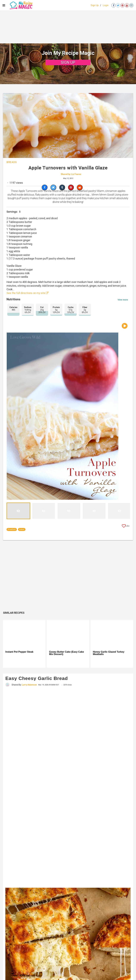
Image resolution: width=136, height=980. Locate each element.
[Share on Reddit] (80, 187)
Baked (22, 529)
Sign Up (95, 5)
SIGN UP (68, 62)
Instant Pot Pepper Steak (19, 652)
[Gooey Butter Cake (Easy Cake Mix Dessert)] (68, 634)
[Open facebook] (114, 5)
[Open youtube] (127, 5)
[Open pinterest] (122, 5)
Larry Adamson (29, 685)
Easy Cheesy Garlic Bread (37, 678)
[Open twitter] (118, 5)
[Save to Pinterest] (71, 187)
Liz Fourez (76, 174)
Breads (12, 162)
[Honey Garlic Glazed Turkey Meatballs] (112, 634)
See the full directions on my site (28, 293)
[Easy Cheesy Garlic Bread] (68, 787)
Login (106, 5)
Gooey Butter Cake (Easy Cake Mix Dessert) (67, 653)
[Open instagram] (131, 5)
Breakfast (12, 529)
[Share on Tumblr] (62, 187)
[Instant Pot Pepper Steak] (24, 634)
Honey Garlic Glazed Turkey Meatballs (109, 653)
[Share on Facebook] (45, 187)
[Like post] (126, 526)
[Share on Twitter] (53, 187)
